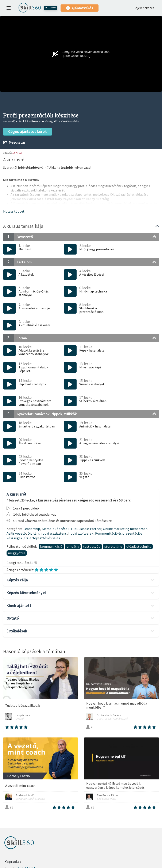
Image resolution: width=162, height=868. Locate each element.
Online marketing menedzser (125, 529)
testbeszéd (92, 546)
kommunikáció (51, 546)
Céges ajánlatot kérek (28, 131)
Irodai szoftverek (81, 533)
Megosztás (14, 142)
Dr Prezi (17, 152)
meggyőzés (17, 553)
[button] (14, 211)
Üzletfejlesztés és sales (42, 538)
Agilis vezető (16, 533)
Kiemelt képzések (56, 529)
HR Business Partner (86, 529)
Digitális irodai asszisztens (47, 533)
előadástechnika (139, 546)
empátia (73, 546)
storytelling (113, 546)
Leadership (32, 529)
